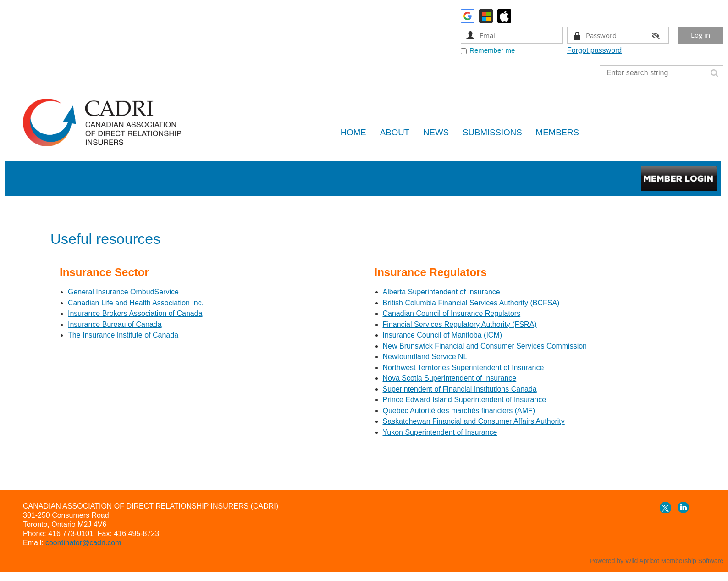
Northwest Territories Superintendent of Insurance (463, 368)
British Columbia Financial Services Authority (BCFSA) (471, 303)
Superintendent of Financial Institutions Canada (460, 389)
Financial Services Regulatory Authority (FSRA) (460, 324)
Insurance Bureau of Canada (115, 324)
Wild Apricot (642, 561)
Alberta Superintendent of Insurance (441, 292)
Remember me (492, 50)
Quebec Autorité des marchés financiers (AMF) (459, 411)
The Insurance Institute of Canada (123, 335)
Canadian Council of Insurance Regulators (452, 313)
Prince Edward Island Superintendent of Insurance (465, 400)
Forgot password (594, 50)
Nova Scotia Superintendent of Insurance (450, 378)
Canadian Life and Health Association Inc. (136, 303)
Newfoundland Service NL (425, 357)
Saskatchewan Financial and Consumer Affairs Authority (474, 421)
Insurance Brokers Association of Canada (135, 313)
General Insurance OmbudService (123, 292)
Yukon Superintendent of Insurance (440, 432)
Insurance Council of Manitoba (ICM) (443, 335)
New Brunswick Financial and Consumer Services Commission (485, 346)
